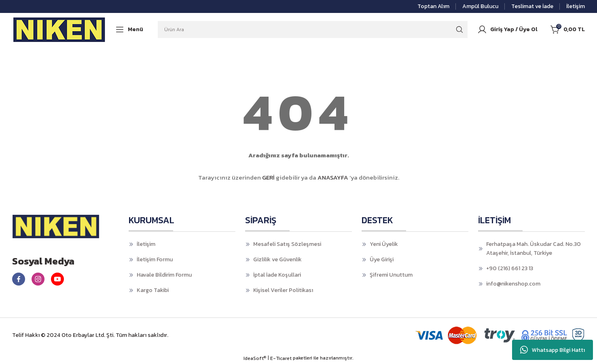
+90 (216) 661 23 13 (510, 268)
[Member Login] (507, 30)
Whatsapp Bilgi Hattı (553, 350)
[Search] (313, 30)
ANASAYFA (333, 177)
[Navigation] (129, 29)
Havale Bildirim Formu (164, 275)
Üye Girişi (382, 259)
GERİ (268, 177)
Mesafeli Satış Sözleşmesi (287, 244)
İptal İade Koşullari (277, 275)
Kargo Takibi (153, 290)
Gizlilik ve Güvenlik (277, 259)
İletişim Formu (155, 259)
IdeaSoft (255, 358)
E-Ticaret (281, 358)
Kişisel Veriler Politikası (283, 290)
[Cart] (568, 30)
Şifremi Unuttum (391, 275)
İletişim (146, 244)
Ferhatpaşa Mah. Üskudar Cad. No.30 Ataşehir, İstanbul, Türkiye (533, 249)
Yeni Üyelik (384, 244)
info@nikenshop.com (513, 284)
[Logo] (59, 30)
